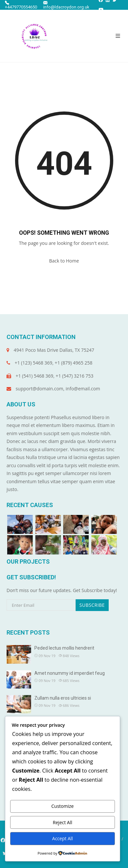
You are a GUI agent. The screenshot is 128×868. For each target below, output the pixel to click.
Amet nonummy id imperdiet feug (70, 673)
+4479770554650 (21, 5)
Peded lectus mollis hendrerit (64, 648)
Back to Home (64, 261)
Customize (63, 806)
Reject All (62, 822)
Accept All (62, 838)
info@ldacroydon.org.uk (66, 5)
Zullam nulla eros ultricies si (63, 698)
